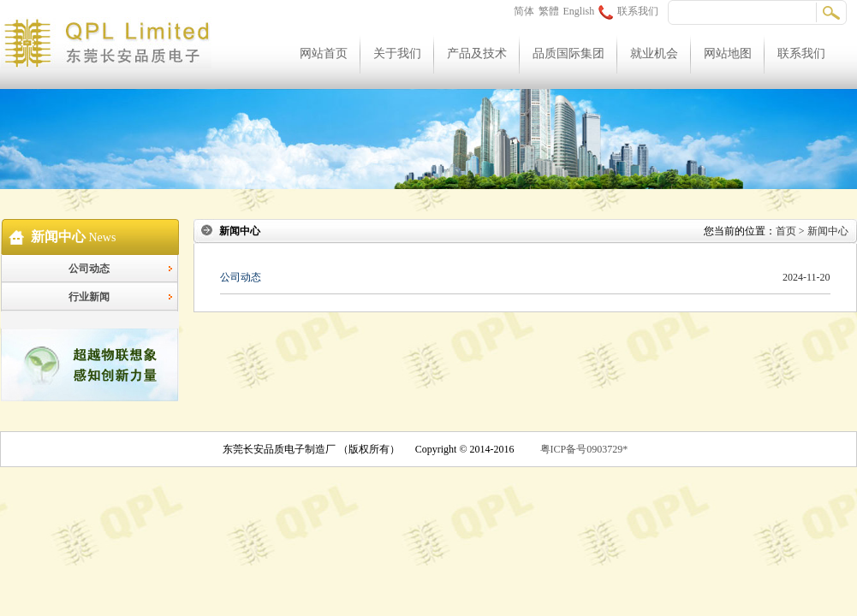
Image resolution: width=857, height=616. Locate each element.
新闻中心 (828, 231)
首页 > (792, 231)
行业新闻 (89, 297)
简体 (524, 11)
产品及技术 (477, 53)
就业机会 (654, 53)
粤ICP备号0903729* (584, 449)
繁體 (549, 11)
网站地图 (728, 53)
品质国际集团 (568, 53)
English (579, 11)
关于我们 (397, 53)
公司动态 (89, 269)
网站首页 (324, 53)
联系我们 (628, 11)
